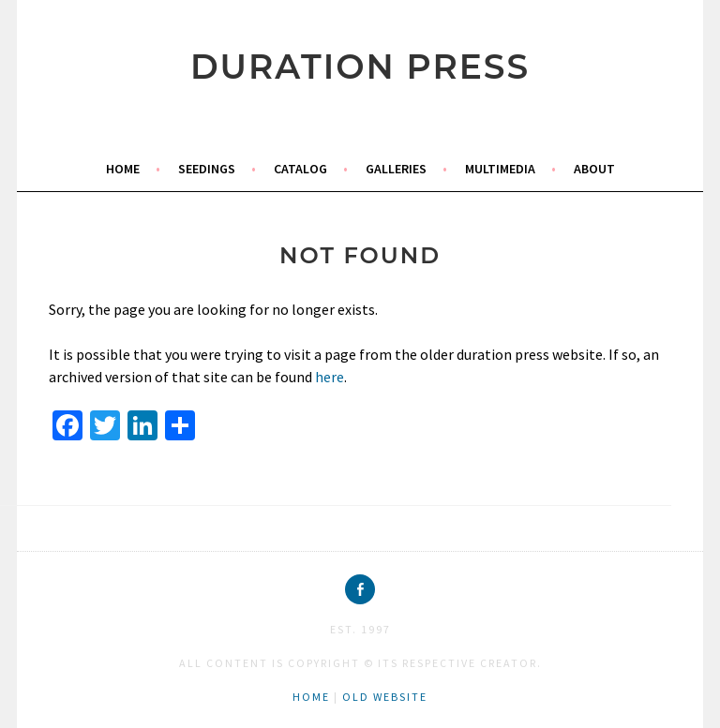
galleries (396, 169)
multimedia (500, 169)
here (330, 377)
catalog (300, 169)
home (123, 169)
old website (385, 697)
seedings (207, 169)
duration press (360, 67)
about (594, 169)
